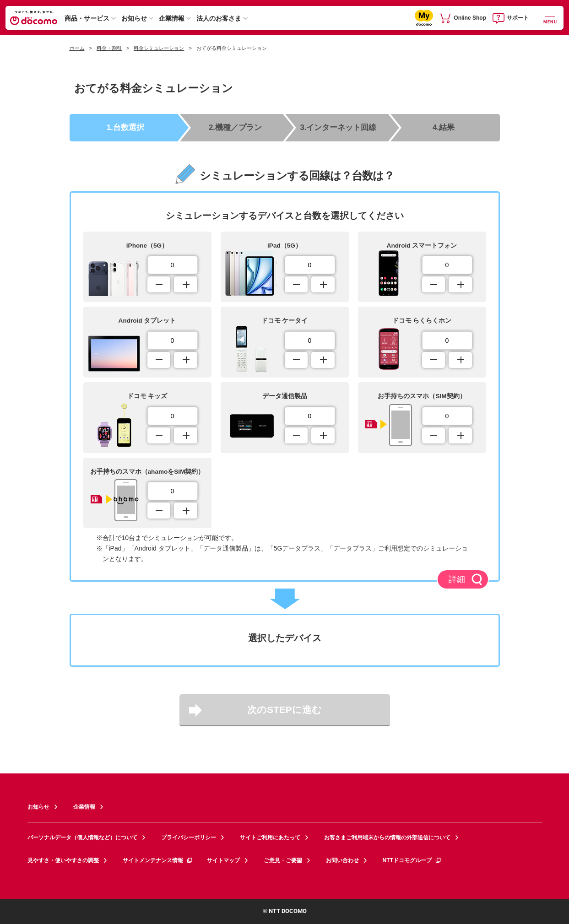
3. (339, 127)
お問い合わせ (342, 860)
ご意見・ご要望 (283, 860)
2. (235, 127)
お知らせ (134, 18)
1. (125, 127)
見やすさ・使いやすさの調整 (63, 860)
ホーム (77, 48)
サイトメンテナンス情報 (158, 860)
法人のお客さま (219, 18)
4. (444, 127)
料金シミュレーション (159, 48)
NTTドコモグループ (412, 860)
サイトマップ (223, 860)
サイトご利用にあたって (270, 838)
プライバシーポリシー (189, 838)
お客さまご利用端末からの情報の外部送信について (387, 838)
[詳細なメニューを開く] (550, 18)
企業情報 (172, 18)
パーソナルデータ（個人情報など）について (82, 838)
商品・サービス (87, 18)
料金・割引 (109, 48)
